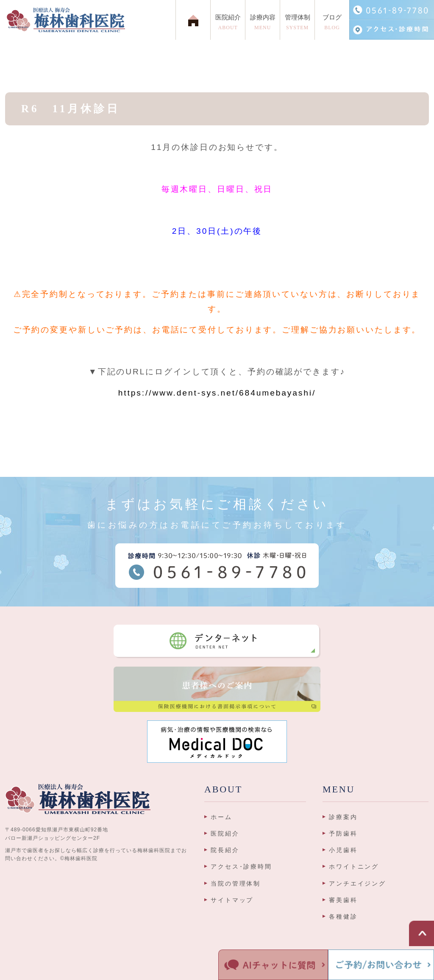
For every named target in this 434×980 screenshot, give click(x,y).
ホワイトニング (354, 866)
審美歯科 (343, 900)
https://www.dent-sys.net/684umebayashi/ (217, 393)
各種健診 (343, 916)
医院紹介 (225, 833)
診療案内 (343, 817)
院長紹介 (225, 850)
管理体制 (297, 24)
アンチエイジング (357, 883)
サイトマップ (232, 900)
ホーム (221, 817)
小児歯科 (343, 850)
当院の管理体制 (236, 883)
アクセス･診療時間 (241, 866)
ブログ (332, 24)
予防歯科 (343, 833)
